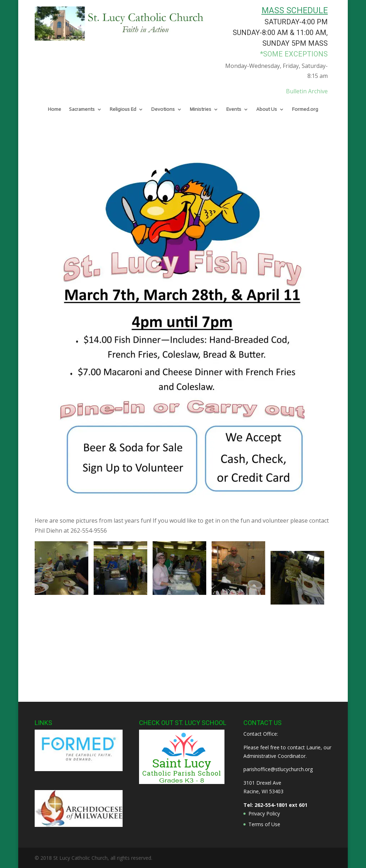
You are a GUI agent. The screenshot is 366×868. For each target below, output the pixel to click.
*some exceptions (294, 54)
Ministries (201, 109)
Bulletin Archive (307, 91)
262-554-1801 (271, 805)
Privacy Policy (264, 813)
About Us (267, 109)
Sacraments (82, 109)
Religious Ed (123, 109)
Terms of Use (264, 824)
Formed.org (305, 109)
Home (55, 109)
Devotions (163, 109)
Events (234, 109)
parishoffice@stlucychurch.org (278, 769)
